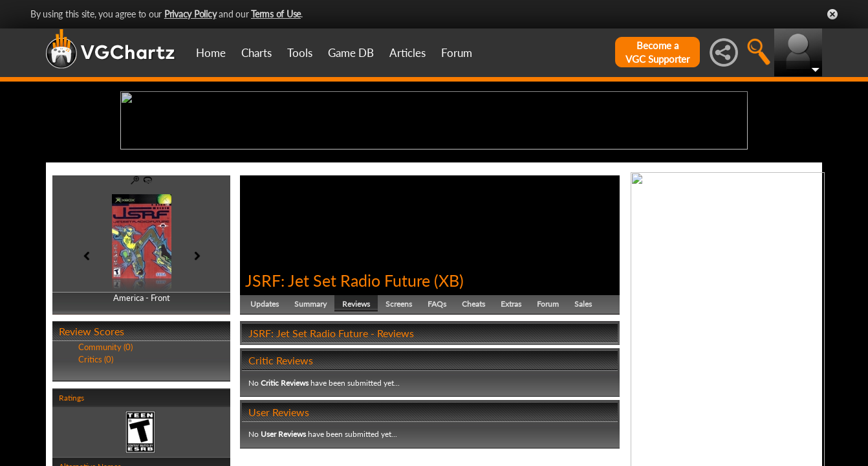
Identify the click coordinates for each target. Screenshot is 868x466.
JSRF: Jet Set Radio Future (338, 381)
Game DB (351, 53)
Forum (457, 53)
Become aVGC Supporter (657, 52)
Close (832, 14)
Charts (256, 53)
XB (449, 381)
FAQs (437, 404)
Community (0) (105, 448)
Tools (300, 53)
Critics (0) (96, 460)
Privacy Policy (190, 14)
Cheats (473, 404)
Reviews (356, 404)
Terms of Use (276, 14)
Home (211, 53)
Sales (583, 404)
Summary (310, 404)
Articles (407, 53)
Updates (265, 404)
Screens (399, 404)
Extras (511, 404)
